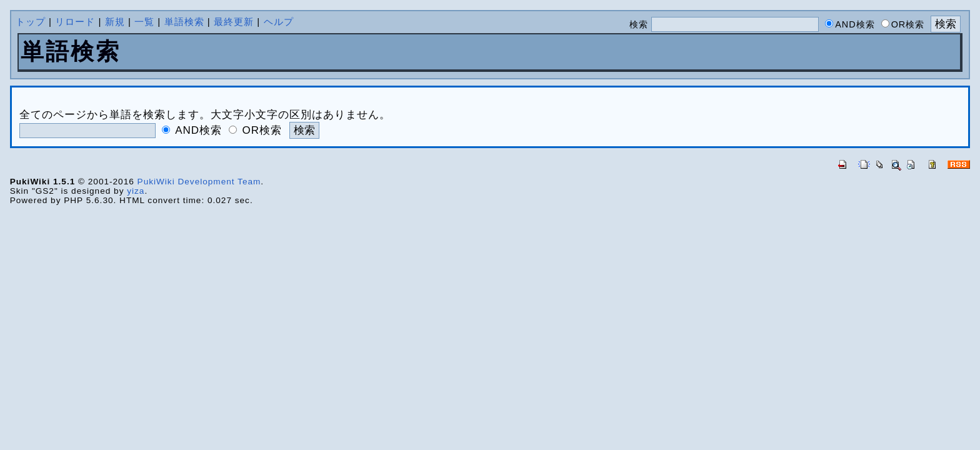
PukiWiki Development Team (199, 182)
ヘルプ (279, 22)
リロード (75, 22)
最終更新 (234, 22)
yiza (136, 191)
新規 (115, 22)
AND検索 (198, 130)
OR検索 (262, 130)
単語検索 (184, 22)
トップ (31, 22)
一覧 (144, 22)
